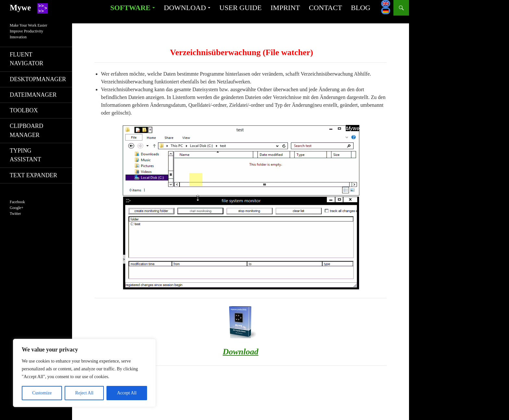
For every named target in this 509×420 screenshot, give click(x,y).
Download (185, 8)
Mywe (20, 8)
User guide (241, 8)
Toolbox (24, 110)
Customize (42, 393)
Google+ (17, 208)
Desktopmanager (38, 79)
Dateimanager (33, 95)
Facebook (17, 202)
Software (130, 8)
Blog (361, 8)
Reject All (84, 393)
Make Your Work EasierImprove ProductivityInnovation (28, 31)
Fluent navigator (26, 59)
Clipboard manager (26, 130)
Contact (325, 8)
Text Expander (33, 175)
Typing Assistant (25, 155)
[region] (84, 373)
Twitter (15, 214)
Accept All (127, 393)
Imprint (285, 8)
